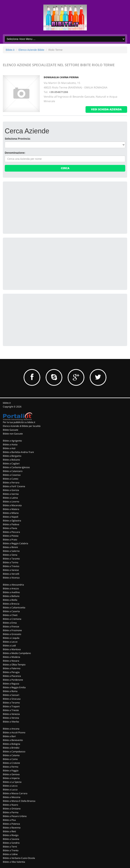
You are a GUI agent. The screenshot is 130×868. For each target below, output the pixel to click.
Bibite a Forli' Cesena (14, 486)
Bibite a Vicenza (11, 578)
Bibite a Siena (10, 555)
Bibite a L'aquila (11, 638)
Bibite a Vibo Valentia (14, 862)
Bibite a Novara (11, 661)
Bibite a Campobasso (14, 751)
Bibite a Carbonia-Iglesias (16, 467)
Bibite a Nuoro (10, 805)
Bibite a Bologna (11, 744)
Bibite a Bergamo (12, 456)
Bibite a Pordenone (13, 680)
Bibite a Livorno (11, 502)
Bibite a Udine (10, 854)
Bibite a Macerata (12, 505)
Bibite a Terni (10, 847)
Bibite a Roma (10, 691)
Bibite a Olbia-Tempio (14, 665)
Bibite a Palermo (12, 668)
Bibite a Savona (11, 839)
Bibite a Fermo (11, 767)
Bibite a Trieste (11, 710)
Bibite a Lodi (9, 646)
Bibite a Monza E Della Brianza (19, 801)
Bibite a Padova (11, 524)
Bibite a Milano (11, 513)
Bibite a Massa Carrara (15, 793)
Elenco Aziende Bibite (31, 50)
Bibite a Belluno (11, 596)
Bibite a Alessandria (13, 585)
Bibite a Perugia (11, 672)
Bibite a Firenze (11, 627)
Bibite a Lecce (10, 642)
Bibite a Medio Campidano (17, 653)
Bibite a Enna (10, 623)
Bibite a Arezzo (11, 588)
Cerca (65, 168)
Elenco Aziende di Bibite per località (22, 426)
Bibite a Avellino (11, 592)
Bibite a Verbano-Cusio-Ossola (19, 858)
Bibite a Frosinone (12, 630)
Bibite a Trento (11, 850)
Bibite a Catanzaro (13, 471)
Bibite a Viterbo (11, 722)
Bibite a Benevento (13, 740)
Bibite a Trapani (11, 706)
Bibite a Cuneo (11, 479)
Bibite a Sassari (11, 695)
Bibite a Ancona (11, 729)
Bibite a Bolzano (11, 460)
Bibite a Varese (11, 570)
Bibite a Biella (10, 600)
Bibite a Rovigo (11, 835)
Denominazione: (15, 153)
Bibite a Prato (10, 540)
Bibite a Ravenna (12, 828)
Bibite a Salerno (11, 551)
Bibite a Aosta (10, 444)
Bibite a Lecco (10, 786)
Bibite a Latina (10, 498)
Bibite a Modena (11, 657)
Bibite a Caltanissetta (14, 607)
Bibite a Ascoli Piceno (14, 732)
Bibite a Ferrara (11, 483)
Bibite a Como (10, 759)
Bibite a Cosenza (12, 475)
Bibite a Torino (11, 562)
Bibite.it (10, 50)
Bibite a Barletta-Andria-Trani (18, 452)
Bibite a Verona (11, 718)
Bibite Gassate (11, 430)
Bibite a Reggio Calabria (15, 543)
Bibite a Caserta (11, 611)
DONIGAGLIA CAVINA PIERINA (61, 77)
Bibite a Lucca (10, 790)
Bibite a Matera (11, 509)
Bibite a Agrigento (12, 441)
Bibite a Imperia (11, 778)
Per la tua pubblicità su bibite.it (19, 422)
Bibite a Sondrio (11, 843)
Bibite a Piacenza (12, 676)
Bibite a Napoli (11, 517)
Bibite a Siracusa (12, 699)
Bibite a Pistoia (11, 536)
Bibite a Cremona (12, 619)
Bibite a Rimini (10, 547)
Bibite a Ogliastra (12, 521)
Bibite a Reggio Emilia (14, 687)
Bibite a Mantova (12, 649)
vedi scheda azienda (106, 109)
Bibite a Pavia (10, 528)
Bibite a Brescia (11, 604)
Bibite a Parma (11, 812)
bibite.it (7, 403)
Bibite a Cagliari (11, 463)
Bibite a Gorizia (11, 490)
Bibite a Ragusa (11, 684)
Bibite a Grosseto (12, 634)
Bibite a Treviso (11, 566)
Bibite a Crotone (11, 763)
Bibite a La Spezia (12, 782)
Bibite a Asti (9, 448)
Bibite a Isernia (11, 494)
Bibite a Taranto (11, 559)
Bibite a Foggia (11, 771)
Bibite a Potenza (11, 824)
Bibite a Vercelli (11, 574)
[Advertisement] (33, 207)
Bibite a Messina (12, 797)
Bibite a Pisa (9, 820)
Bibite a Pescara (11, 532)
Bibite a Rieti (9, 831)
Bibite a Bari (9, 736)
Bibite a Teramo (11, 703)
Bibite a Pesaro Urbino (15, 816)
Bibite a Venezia (11, 714)
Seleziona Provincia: (18, 139)
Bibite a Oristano (12, 809)
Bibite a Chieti (10, 615)
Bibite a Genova (11, 774)
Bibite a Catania (11, 755)
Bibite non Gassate (13, 434)
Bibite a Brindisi (11, 748)
